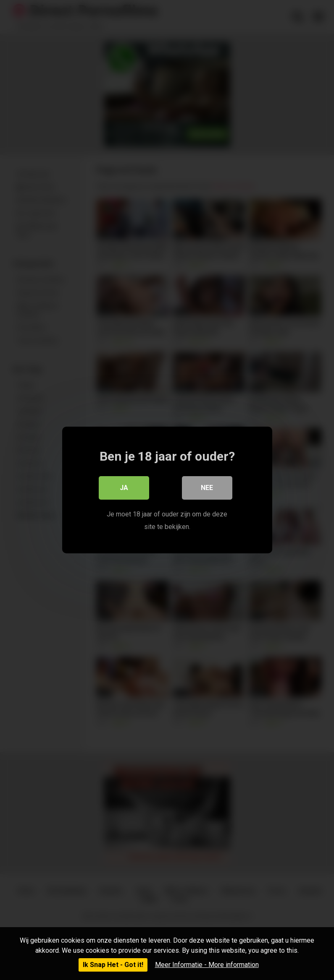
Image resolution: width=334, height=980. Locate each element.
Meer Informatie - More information (207, 965)
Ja (124, 488)
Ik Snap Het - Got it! (113, 965)
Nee (207, 488)
